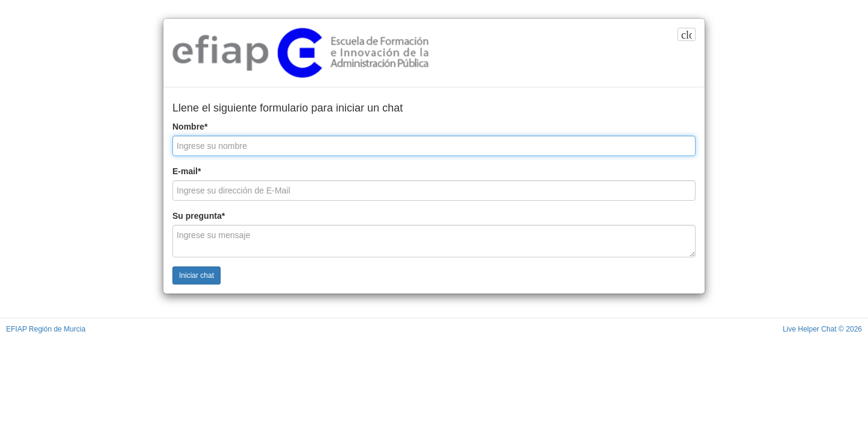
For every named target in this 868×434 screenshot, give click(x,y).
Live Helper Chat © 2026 (822, 329)
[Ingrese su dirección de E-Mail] (434, 190)
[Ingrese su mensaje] (434, 241)
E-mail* (187, 171)
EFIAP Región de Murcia (46, 329)
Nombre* (190, 127)
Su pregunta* (199, 216)
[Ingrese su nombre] (434, 146)
